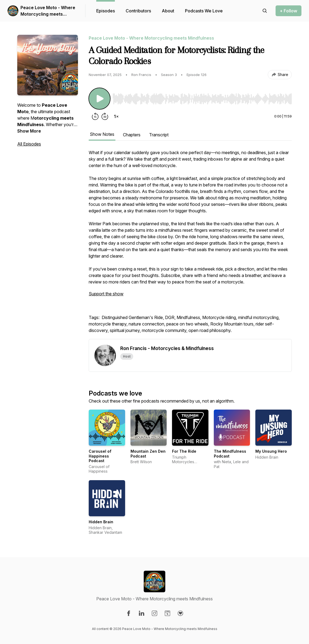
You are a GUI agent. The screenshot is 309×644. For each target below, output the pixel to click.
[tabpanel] (190, 244)
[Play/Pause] (99, 99)
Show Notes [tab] (102, 134)
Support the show (106, 294)
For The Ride (184, 451)
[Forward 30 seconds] (105, 116)
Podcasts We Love (204, 11)
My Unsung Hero (271, 451)
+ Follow (289, 11)
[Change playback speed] (116, 116)
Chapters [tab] (132, 135)
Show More (29, 131)
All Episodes (29, 144)
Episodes (106, 11)
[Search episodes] (265, 11)
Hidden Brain (101, 522)
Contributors (138, 11)
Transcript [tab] (159, 135)
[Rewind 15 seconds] (95, 116)
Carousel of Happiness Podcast (100, 456)
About (168, 11)
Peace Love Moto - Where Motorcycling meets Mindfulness (48, 11)
